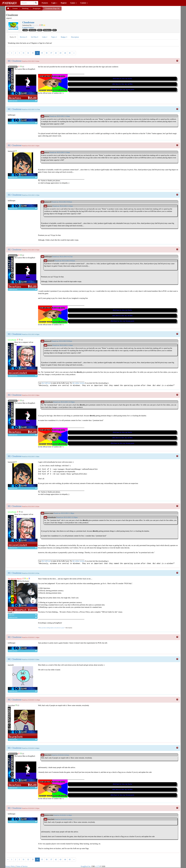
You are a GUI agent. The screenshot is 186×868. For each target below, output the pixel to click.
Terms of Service (22, 866)
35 (42, 53)
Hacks (13, 37)
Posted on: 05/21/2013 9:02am (62, 202)
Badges (64, 37)
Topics (54, 37)
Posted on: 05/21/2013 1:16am (60, 116)
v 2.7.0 (98, 866)
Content (84, 3)
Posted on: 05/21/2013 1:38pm (64, 513)
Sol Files (35, 37)
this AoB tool (46, 383)
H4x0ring (25, 8)
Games (73, 3)
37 (51, 53)
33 (33, 53)
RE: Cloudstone (15, 61)
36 (47, 53)
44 (65, 53)
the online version (79, 383)
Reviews (24, 37)
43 (60, 53)
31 (23, 53)
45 (70, 53)
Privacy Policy (10, 866)
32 (28, 53)
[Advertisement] (81, 9)
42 (56, 53)
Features (45, 3)
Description (75, 37)
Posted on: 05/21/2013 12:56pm (64, 402)
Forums (15, 8)
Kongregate (37, 8)
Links (45, 37)
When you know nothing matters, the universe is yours (51, 628)
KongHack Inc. (86, 866)
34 (37, 53)
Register (64, 3)
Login (54, 3)
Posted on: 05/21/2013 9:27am (62, 257)
